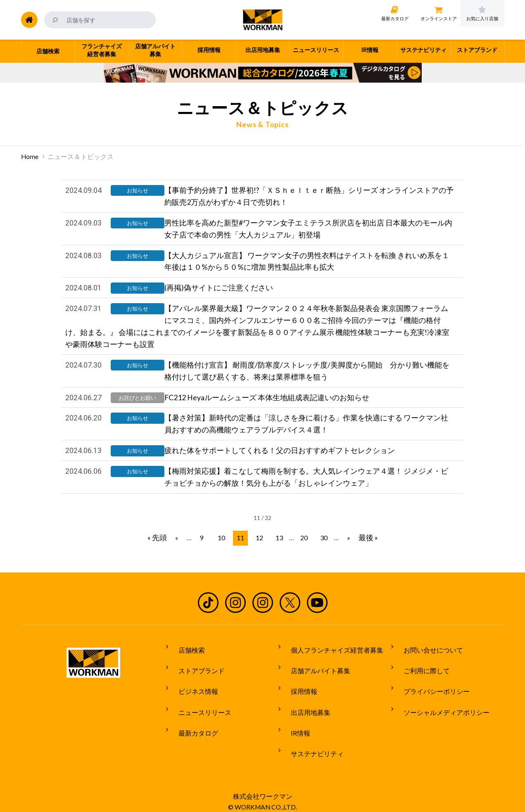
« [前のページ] (182, 553)
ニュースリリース (198, 708)
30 (320, 553)
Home (30, 157)
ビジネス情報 (192, 692)
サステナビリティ (311, 738)
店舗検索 (185, 662)
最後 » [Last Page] (362, 553)
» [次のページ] (343, 553)
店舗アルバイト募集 (314, 677)
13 (278, 553)
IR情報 (294, 723)
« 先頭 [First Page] (164, 553)
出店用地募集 (304, 708)
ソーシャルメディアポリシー (440, 708)
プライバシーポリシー (430, 692)
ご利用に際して (420, 677)
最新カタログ (192, 723)
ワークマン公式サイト (262, 20)
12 (260, 553)
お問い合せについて (427, 662)
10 (224, 553)
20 (302, 553)
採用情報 (297, 692)
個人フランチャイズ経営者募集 (330, 662)
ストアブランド (195, 677)
